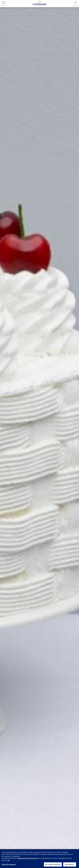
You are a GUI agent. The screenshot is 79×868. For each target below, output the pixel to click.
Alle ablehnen (70, 866)
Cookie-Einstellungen (9, 865)
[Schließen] (76, 854)
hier (8, 861)
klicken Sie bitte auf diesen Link (28, 859)
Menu (4, 4)
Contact (76, 4)
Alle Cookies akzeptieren (53, 866)
